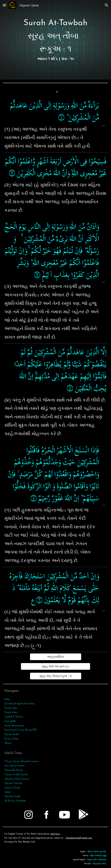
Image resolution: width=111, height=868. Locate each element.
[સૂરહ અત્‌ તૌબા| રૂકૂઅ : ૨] (56, 676)
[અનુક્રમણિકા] (56, 657)
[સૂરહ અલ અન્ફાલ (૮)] (55, 666)
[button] (4, 5)
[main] (55, 40)
